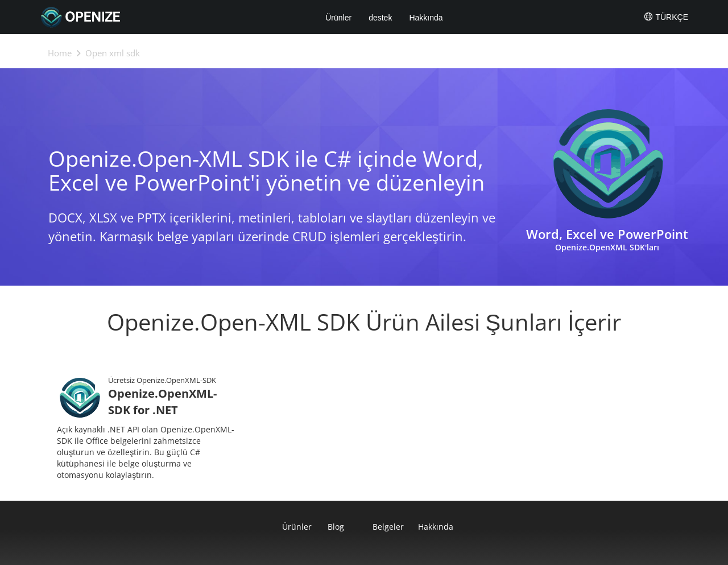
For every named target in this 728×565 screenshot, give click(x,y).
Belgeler (387, 527)
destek (380, 18)
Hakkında (426, 18)
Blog (336, 527)
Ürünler (338, 18)
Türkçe (666, 17)
